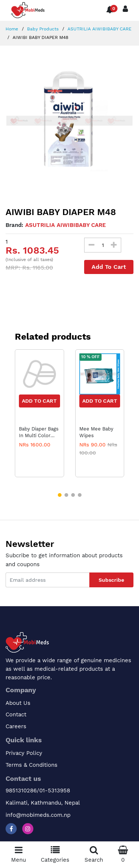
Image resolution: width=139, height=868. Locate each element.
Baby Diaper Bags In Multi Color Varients (39, 432)
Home (12, 29)
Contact (16, 714)
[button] (60, 495)
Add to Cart (39, 401)
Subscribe (111, 580)
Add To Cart (109, 267)
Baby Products (42, 29)
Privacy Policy (24, 753)
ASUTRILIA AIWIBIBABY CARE (99, 29)
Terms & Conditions (32, 765)
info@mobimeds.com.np (38, 815)
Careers (16, 726)
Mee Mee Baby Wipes (96, 432)
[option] (69, 121)
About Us (18, 703)
